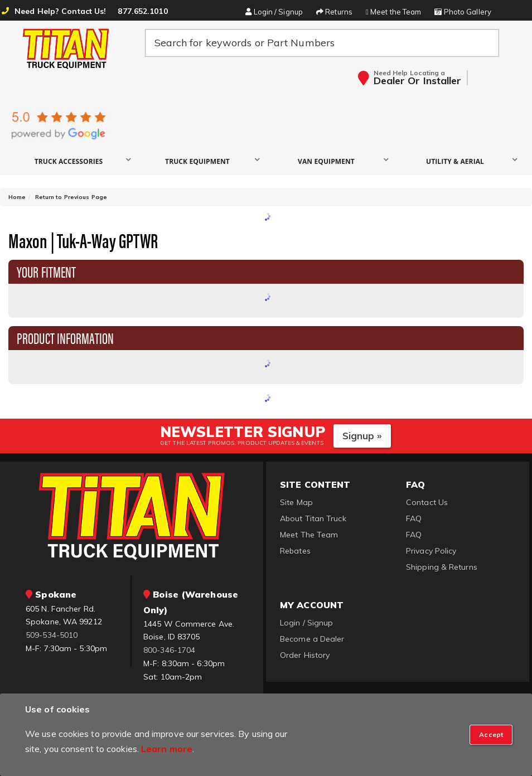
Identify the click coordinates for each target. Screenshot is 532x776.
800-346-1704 (169, 650)
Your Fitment (46, 271)
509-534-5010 (52, 635)
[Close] (491, 735)
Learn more (167, 749)
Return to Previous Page (71, 197)
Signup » (362, 436)
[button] (73, 161)
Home (17, 197)
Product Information (65, 337)
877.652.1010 (142, 11)
